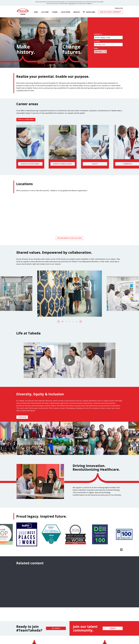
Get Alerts (56, 628)
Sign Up (113, 628)
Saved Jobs (91, 12)
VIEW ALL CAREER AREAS (26, 120)
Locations (65, 12)
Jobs (36, 12)
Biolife (77, 12)
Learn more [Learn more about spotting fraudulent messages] (71, 4)
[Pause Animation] (121, 452)
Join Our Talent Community (111, 12)
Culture (45, 12)
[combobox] (108, 45)
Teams (55, 12)
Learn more (22, 417)
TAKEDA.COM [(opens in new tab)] (119, 8)
